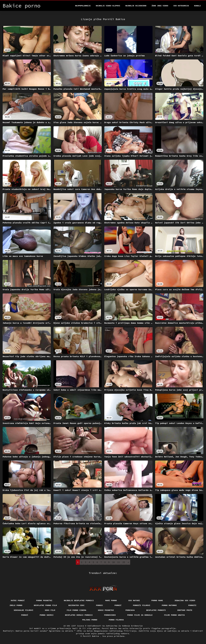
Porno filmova (116, 620)
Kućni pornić (18, 600)
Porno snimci (47, 615)
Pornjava (130, 610)
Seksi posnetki (106, 610)
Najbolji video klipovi (108, 6)
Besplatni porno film (45, 605)
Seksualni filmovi (23, 610)
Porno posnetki (44, 600)
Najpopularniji (83, 6)
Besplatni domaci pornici (79, 615)
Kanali (197, 6)
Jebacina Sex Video (185, 600)
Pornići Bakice (92, 636)
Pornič (25, 615)
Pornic (100, 605)
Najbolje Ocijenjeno (136, 6)
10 (113, 562)
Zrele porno (16, 605)
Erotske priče (185, 610)
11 (119, 562)
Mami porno (111, 600)
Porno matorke (169, 605)
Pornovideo (110, 615)
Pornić (118, 605)
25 (124, 562)
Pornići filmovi (142, 605)
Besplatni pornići (156, 610)
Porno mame (157, 600)
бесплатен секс (77, 605)
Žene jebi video (160, 6)
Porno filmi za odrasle (140, 615)
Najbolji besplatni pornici (79, 600)
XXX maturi (134, 600)
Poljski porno (90, 620)
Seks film (50, 610)
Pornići (192, 605)
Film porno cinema (77, 610)
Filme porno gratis (174, 615)
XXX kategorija (181, 6)
